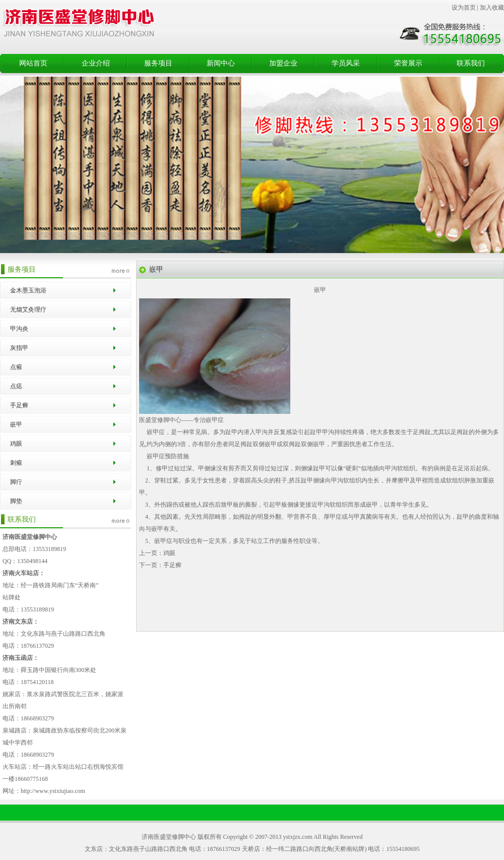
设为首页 (464, 8)
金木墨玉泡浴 (28, 290)
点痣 (16, 386)
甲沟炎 (19, 329)
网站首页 (33, 63)
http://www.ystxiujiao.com (53, 791)
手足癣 (19, 405)
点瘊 (16, 367)
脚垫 (16, 501)
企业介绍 (96, 63)
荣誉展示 (408, 63)
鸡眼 (16, 444)
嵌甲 (16, 424)
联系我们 (471, 63)
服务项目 (158, 63)
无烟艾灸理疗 (28, 310)
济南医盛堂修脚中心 (169, 837)
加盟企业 (283, 63)
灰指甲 (19, 348)
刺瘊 (16, 463)
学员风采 (346, 63)
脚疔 (16, 482)
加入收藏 (492, 8)
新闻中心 (221, 63)
